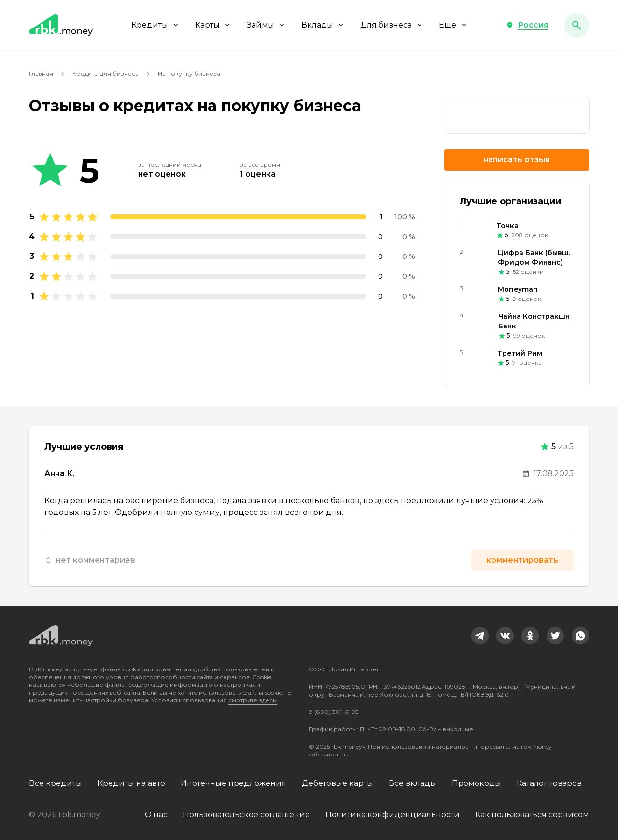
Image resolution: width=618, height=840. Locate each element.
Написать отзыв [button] (517, 160)
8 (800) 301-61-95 (334, 712)
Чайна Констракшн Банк (534, 321)
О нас (156, 815)
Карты (213, 25)
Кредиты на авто (131, 783)
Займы (266, 25)
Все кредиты (56, 783)
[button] (527, 25)
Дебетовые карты (337, 783)
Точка (507, 226)
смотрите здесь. (253, 700)
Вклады (323, 25)
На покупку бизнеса (189, 74)
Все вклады (413, 783)
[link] (480, 636)
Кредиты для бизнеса (105, 74)
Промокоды (477, 783)
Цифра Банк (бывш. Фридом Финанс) (534, 257)
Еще (453, 25)
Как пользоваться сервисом (532, 815)
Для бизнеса (392, 25)
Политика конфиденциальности (393, 815)
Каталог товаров (549, 783)
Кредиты (155, 25)
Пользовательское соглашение (246, 815)
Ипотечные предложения (233, 783)
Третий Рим (520, 353)
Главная (41, 74)
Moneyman (518, 289)
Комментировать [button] (522, 560)
